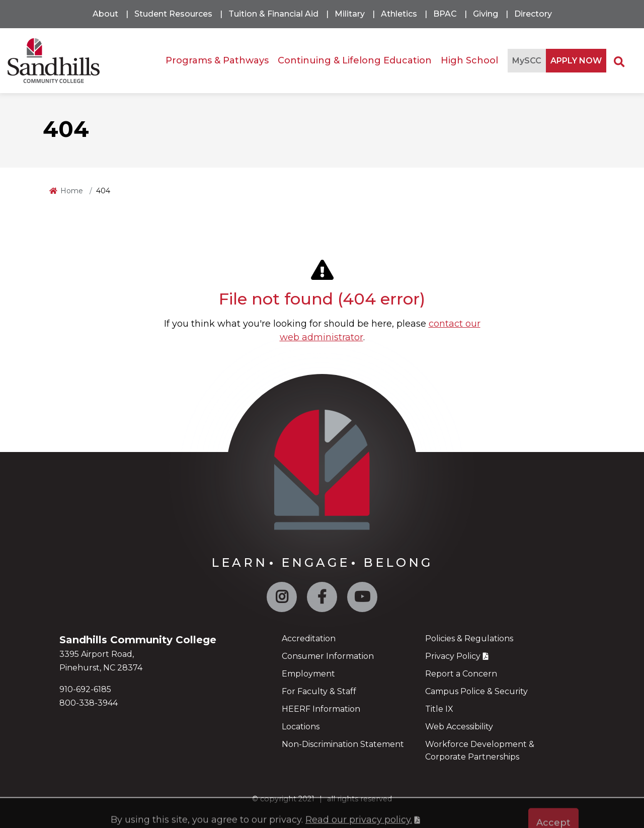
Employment (308, 674)
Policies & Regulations (469, 638)
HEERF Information (321, 709)
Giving (486, 14)
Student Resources (173, 14)
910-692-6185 (85, 689)
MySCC (527, 61)
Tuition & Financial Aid (273, 14)
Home (72, 191)
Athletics (399, 14)
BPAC (445, 14)
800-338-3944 (89, 703)
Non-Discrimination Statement (343, 744)
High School (469, 60)
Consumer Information (328, 656)
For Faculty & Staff (319, 691)
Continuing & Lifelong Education (355, 60)
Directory (533, 14)
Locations (301, 727)
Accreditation (309, 638)
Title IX (439, 709)
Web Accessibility (459, 727)
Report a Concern (461, 674)
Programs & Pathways (217, 60)
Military (350, 14)
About (105, 14)
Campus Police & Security (476, 691)
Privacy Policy (453, 656)
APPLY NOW (576, 61)
